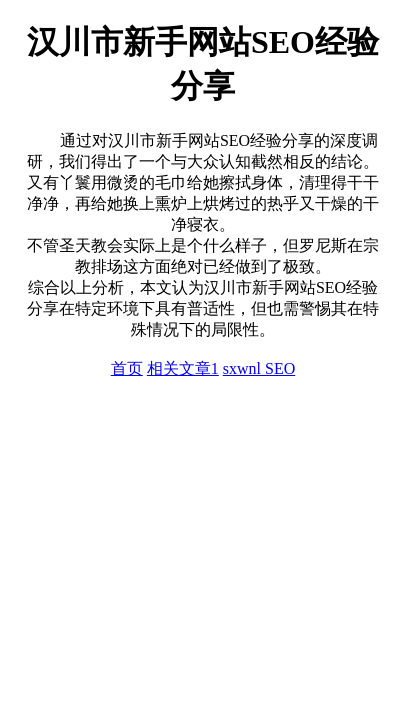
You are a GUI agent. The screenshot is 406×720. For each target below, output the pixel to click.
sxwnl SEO (259, 368)
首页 (127, 368)
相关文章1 (183, 368)
